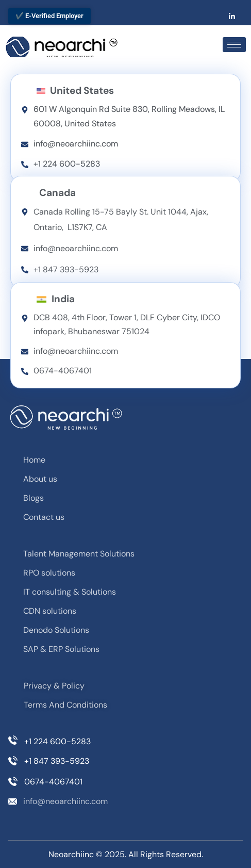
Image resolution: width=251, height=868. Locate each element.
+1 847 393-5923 (57, 761)
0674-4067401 (53, 782)
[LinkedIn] (232, 16)
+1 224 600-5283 (57, 741)
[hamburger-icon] (234, 45)
